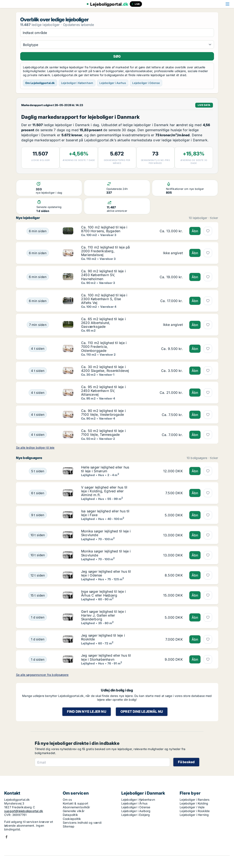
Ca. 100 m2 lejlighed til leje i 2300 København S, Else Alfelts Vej (104, 299)
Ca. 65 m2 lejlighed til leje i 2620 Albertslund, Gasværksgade (103, 323)
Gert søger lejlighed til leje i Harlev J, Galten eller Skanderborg (103, 615)
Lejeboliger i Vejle (192, 807)
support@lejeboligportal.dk (24, 811)
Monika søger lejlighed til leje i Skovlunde (106, 533)
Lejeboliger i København (77, 83)
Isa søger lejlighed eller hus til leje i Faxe (105, 513)
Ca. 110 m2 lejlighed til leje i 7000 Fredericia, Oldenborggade (104, 347)
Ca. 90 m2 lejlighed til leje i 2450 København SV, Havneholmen (103, 275)
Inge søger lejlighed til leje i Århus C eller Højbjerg (103, 593)
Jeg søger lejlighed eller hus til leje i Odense (106, 573)
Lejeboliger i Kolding (194, 803)
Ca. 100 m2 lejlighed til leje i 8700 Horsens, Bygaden (104, 229)
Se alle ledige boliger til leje (35, 447)
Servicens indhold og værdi (82, 823)
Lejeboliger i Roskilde (195, 811)
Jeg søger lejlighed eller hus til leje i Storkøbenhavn (106, 657)
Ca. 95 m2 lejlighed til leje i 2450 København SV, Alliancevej (103, 391)
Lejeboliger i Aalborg (136, 811)
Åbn (195, 231)
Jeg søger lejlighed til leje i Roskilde (103, 637)
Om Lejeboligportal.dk (40, 83)
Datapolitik (70, 815)
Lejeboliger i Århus (134, 803)
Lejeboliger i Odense (146, 83)
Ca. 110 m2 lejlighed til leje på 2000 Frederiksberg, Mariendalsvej (105, 251)
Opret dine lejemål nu (142, 711)
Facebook (7, 837)
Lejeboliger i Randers (195, 800)
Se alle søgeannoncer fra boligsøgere (42, 675)
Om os (67, 800)
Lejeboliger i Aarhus (113, 83)
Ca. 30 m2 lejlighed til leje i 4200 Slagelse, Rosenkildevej (105, 369)
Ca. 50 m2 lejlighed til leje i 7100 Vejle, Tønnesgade (103, 433)
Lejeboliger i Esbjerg (136, 815)
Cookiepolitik (72, 819)
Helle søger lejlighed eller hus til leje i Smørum (105, 469)
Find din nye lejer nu (87, 711)
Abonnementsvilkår (76, 807)
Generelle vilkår (74, 811)
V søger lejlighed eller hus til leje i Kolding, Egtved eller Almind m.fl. (104, 491)
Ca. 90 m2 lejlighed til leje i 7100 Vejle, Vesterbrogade (103, 413)
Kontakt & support (76, 803)
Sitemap (69, 826)
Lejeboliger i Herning (194, 815)
